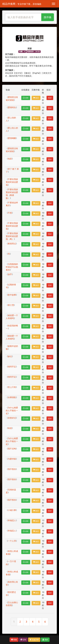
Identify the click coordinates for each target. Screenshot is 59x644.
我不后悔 (12, 449)
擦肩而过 (12, 244)
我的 (45, 640)
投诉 (50, 98)
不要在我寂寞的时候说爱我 (12, 182)
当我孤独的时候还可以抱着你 (12, 267)
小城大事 (12, 510)
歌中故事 (12, 295)
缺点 (10, 356)
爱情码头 (12, 107)
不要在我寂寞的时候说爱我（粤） (12, 236)
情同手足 (12, 367)
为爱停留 (12, 459)
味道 (10, 428)
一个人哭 (12, 541)
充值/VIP (34, 640)
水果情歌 (12, 397)
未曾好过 (12, 418)
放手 (10, 274)
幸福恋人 (12, 520)
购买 (36, 98)
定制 (23, 640)
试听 (26, 98)
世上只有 (12, 387)
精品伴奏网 (22, 4)
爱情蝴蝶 (12, 138)
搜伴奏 (48, 17)
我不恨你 (12, 469)
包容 (10, 159)
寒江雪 (11, 305)
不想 (10, 213)
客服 (14, 640)
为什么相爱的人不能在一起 (12, 411)
